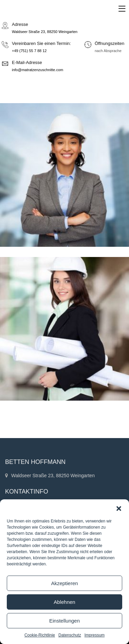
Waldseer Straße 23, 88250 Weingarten (45, 32)
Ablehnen (64, 602)
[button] (119, 508)
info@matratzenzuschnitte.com (38, 70)
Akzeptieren (64, 583)
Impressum (95, 635)
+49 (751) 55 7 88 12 (29, 51)
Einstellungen (64, 621)
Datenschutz (70, 635)
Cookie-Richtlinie (40, 635)
